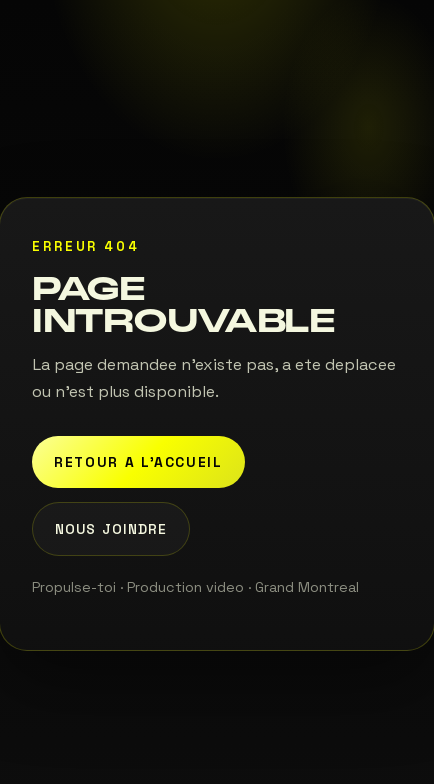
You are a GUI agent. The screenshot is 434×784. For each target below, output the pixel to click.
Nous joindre (111, 529)
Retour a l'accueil (138, 462)
